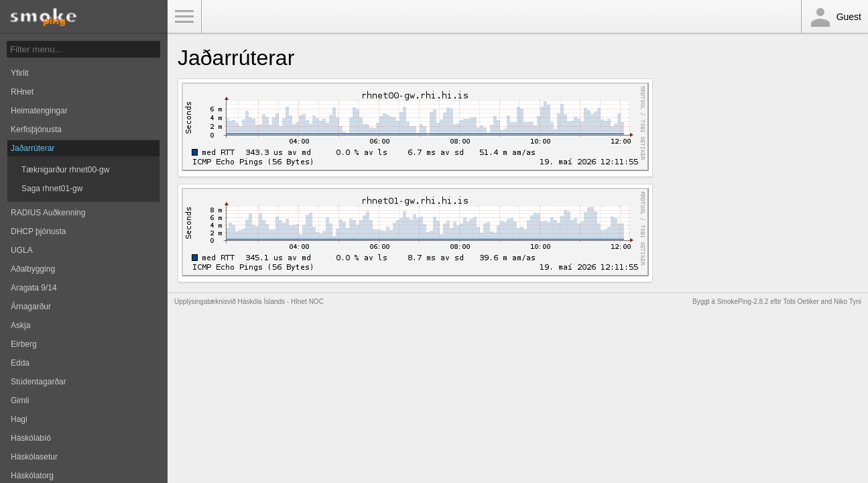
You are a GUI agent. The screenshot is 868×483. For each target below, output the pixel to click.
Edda (20, 363)
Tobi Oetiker (801, 302)
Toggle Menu (184, 17)
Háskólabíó (31, 438)
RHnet (22, 92)
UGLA (22, 250)
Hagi (19, 419)
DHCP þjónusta (39, 231)
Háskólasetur (34, 457)
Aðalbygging (33, 269)
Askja (20, 325)
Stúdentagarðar (39, 382)
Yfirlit (20, 73)
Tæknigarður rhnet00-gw (65, 170)
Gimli (20, 400)
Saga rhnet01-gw (52, 189)
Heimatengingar (39, 111)
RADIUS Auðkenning (48, 213)
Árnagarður (31, 307)
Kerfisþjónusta (36, 129)
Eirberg (24, 344)
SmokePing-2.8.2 (743, 302)
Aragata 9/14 (34, 288)
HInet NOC (307, 302)
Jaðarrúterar (33, 148)
